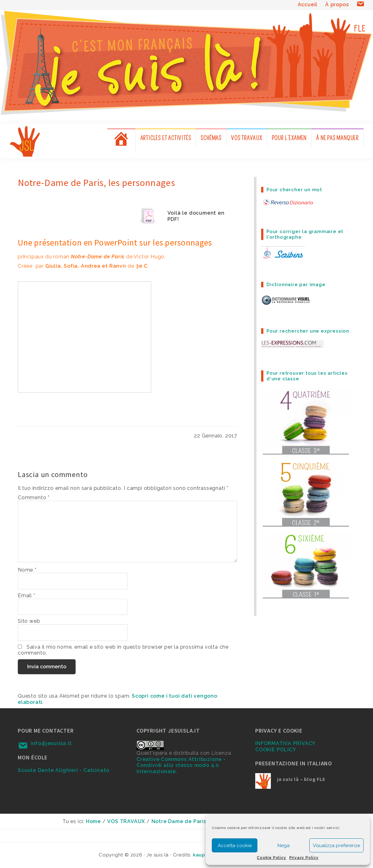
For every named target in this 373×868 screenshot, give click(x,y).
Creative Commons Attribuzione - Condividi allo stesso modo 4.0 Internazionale (181, 765)
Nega (283, 846)
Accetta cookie (235, 846)
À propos (337, 5)
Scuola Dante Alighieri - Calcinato (64, 770)
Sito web (29, 621)
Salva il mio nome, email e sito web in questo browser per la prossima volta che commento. (123, 650)
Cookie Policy (271, 858)
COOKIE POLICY (276, 750)
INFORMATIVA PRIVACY (285, 743)
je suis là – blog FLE (301, 779)
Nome (27, 570)
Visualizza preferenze (336, 846)
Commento (34, 497)
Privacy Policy (304, 858)
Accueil (308, 5)
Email (27, 595)
